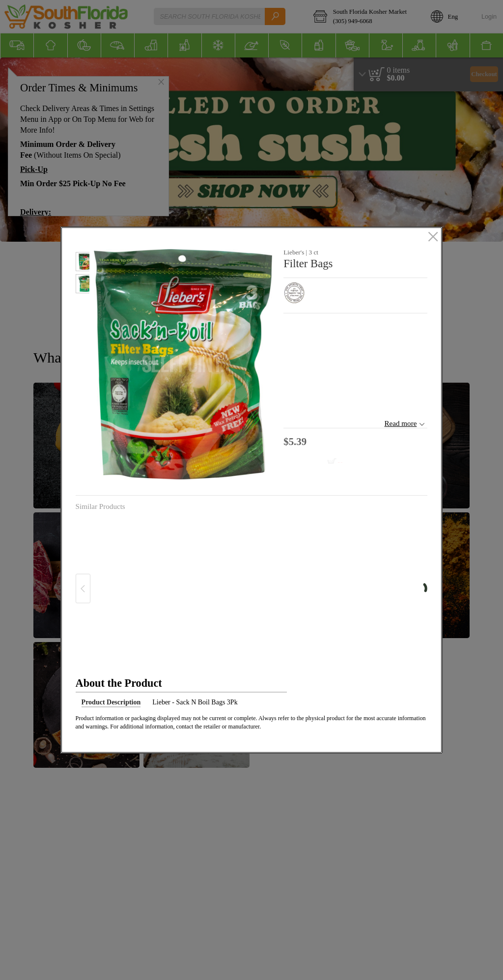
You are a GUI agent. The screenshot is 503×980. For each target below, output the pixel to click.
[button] (83, 263)
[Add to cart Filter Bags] (316, 462)
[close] (433, 237)
